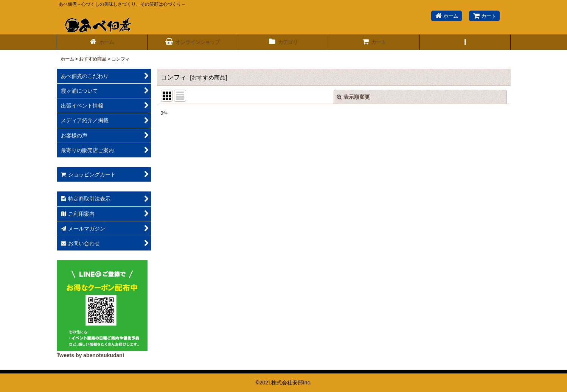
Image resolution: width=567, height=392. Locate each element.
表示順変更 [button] (353, 97)
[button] (465, 42)
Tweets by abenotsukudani (90, 355)
